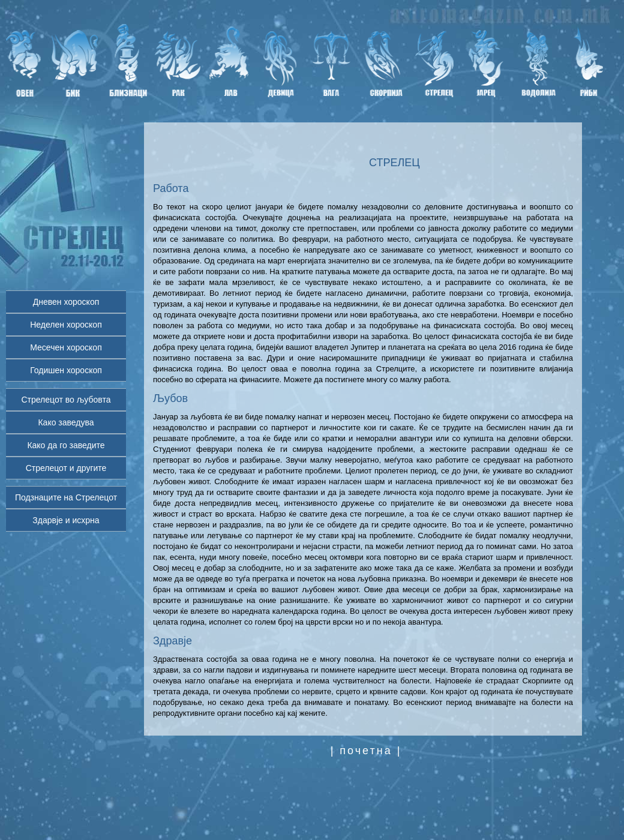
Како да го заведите (66, 445)
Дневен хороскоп (66, 302)
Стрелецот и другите (66, 468)
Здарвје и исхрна (66, 520)
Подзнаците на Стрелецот (66, 497)
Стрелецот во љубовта (66, 400)
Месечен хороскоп (66, 347)
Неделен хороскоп (66, 325)
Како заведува (66, 422)
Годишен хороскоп (66, 370)
